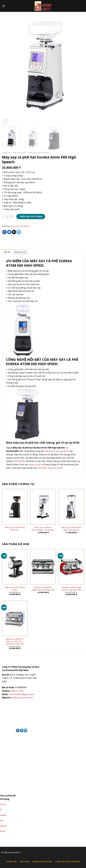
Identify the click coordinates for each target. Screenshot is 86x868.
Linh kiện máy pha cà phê (50, 468)
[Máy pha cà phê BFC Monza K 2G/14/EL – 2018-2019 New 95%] (15, 618)
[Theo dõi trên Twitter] (21, 730)
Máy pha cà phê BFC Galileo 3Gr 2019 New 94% (43, 589)
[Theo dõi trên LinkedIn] (25, 730)
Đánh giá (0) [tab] (20, 252)
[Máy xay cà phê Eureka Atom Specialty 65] (71, 507)
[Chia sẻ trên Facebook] (4, 232)
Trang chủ (6, 152)
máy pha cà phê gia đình (56, 451)
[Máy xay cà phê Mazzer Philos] (15, 567)
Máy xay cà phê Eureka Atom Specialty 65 (71, 529)
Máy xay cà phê (20, 152)
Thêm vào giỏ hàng (31, 217)
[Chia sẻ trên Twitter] (9, 232)
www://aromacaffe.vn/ (22, 698)
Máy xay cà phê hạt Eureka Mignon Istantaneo (43, 529)
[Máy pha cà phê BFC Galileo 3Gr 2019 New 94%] (43, 567)
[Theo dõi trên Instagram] (18, 730)
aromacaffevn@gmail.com (21, 694)
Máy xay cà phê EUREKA (39, 152)
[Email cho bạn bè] (14, 232)
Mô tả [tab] (7, 252)
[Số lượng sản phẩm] (8, 217)
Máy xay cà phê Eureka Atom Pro (15, 529)
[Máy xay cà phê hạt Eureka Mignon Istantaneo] (43, 507)
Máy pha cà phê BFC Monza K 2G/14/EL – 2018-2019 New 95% (15, 641)
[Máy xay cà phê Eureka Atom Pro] (15, 507)
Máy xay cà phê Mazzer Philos (15, 589)
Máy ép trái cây (37, 464)
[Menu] (4, 6)
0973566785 (20, 461)
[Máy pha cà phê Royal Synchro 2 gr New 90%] (71, 567)
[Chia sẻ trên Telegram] (19, 232)
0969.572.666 (17, 691)
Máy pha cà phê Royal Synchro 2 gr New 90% (71, 589)
